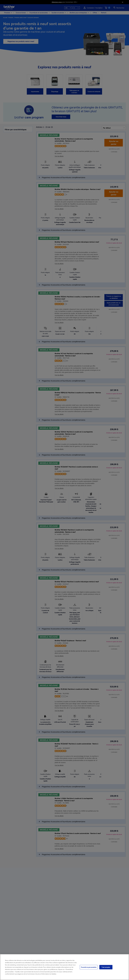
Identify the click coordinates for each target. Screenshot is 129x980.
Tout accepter (106, 967)
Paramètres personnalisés (89, 967)
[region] (64, 967)
